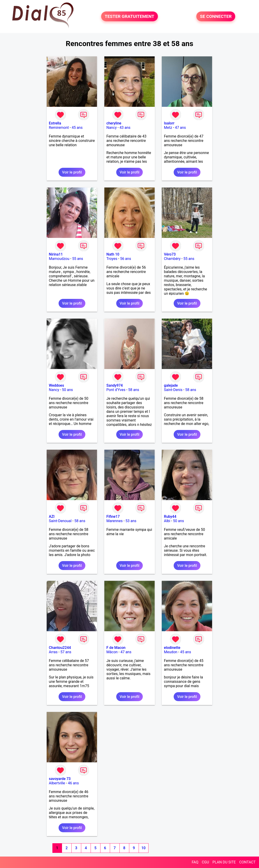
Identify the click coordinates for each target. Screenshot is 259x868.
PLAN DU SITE (224, 862)
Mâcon (112, 652)
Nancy (112, 128)
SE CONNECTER (216, 16)
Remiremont (59, 128)
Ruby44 (170, 517)
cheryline (114, 123)
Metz (168, 128)
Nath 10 (113, 254)
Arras (53, 652)
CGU (205, 862)
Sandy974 (115, 385)
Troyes (112, 259)
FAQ (195, 862)
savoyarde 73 (60, 779)
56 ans (126, 259)
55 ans (78, 259)
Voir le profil (72, 172)
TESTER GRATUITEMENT (130, 16)
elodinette (172, 648)
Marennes (115, 521)
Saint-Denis (173, 390)
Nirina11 (56, 254)
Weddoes (57, 385)
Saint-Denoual (60, 521)
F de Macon (116, 648)
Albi (167, 521)
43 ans (125, 128)
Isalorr (169, 123)
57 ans (66, 652)
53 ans (131, 521)
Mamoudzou (59, 259)
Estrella (55, 123)
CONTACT (247, 862)
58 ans (134, 390)
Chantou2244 (60, 648)
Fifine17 (113, 517)
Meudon (171, 652)
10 (143, 848)
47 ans (181, 128)
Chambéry (172, 259)
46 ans (73, 783)
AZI (52, 517)
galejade (171, 385)
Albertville (57, 783)
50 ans (67, 390)
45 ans (77, 128)
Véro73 (170, 254)
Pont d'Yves (116, 390)
